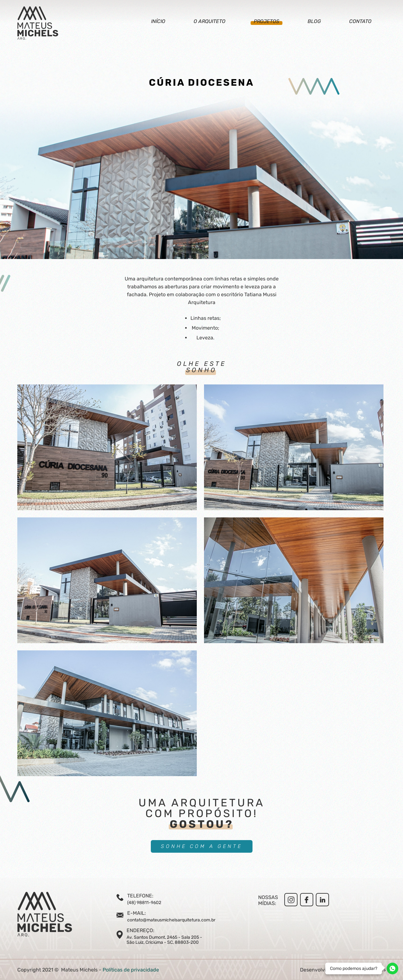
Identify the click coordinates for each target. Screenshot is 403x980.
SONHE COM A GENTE (202, 846)
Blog (314, 21)
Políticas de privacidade (131, 970)
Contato (360, 21)
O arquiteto (210, 21)
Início (158, 21)
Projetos (267, 21)
